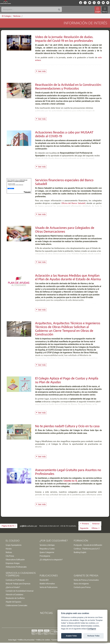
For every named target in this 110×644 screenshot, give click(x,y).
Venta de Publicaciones (49, 587)
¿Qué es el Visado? (13, 587)
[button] (9, 526)
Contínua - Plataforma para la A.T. (87, 549)
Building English (80, 552)
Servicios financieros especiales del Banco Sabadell (64, 182)
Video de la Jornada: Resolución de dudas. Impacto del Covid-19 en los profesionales (64, 39)
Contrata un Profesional (15, 580)
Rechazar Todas (93, 636)
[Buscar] (32, 9)
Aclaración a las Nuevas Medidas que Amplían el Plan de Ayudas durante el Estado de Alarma (68, 277)
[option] (21, 545)
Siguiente (84, 528)
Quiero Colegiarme (47, 552)
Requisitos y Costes (47, 549)
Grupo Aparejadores (14, 545)
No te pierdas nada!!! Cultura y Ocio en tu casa (67, 426)
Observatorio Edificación (15, 559)
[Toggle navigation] (105, 10)
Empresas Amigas (13, 563)
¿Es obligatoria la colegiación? (51, 559)
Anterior (96, 524)
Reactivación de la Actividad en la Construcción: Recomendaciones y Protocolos (68, 86)
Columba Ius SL (70, 481)
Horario (9, 549)
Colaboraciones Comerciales (16, 605)
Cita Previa (10, 556)
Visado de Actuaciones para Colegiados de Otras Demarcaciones (65, 229)
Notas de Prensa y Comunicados (86, 580)
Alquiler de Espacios (13, 602)
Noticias (9, 552)
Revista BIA (44, 580)
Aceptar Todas (71, 636)
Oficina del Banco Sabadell (73, 203)
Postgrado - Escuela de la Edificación (88, 545)
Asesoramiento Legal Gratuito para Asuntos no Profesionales (68, 472)
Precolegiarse (45, 556)
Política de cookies (43, 640)
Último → (96, 528)
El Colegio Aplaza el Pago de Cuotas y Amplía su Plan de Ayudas (67, 380)
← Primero (85, 524)
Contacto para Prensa (82, 587)
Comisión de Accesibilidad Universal (19, 591)
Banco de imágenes (81, 584)
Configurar (92, 629)
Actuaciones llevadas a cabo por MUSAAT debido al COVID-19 (64, 134)
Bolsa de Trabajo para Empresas (18, 584)
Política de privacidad (26, 640)
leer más (42, 71)
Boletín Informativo (47, 584)
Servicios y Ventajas (47, 545)
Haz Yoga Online (45, 451)
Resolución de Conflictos (15, 598)
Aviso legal (12, 640)
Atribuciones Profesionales (16, 567)
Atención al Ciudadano (14, 594)
